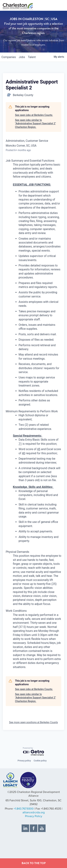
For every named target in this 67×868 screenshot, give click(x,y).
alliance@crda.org (34, 812)
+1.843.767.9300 (24, 809)
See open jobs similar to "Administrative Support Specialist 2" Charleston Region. (35, 124)
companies (9, 57)
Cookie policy (40, 761)
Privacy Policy (34, 816)
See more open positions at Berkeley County (33, 722)
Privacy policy (24, 761)
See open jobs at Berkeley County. (34, 115)
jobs (22, 57)
